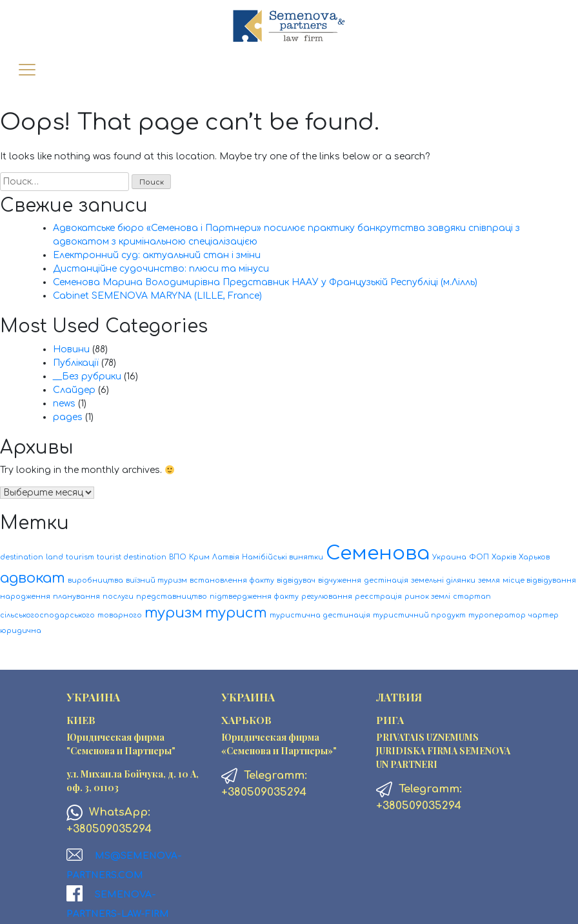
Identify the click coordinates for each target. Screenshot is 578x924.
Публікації (76, 363)
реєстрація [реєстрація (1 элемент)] (378, 597)
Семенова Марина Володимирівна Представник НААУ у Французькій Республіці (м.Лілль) (265, 282)
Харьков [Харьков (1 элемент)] (534, 557)
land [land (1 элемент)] (55, 557)
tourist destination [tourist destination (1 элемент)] (132, 557)
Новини (71, 349)
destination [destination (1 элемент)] (22, 557)
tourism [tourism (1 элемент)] (80, 557)
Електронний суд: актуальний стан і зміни (157, 255)
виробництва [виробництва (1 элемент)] (95, 580)
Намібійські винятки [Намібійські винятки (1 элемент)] (283, 557)
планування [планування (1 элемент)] (76, 597)
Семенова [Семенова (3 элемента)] (378, 553)
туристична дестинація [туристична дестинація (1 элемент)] (320, 615)
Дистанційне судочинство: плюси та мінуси (161, 269)
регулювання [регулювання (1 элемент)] (327, 597)
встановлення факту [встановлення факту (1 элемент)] (232, 580)
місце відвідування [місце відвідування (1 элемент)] (539, 580)
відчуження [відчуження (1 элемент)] (340, 580)
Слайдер (74, 390)
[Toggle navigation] (27, 71)
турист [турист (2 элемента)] (236, 613)
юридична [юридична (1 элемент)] (21, 631)
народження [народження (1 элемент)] (25, 597)
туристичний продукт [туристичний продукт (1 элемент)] (419, 615)
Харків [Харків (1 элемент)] (504, 557)
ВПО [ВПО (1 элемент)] (178, 557)
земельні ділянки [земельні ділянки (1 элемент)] (443, 580)
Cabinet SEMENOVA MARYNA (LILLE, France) (157, 296)
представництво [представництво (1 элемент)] (172, 597)
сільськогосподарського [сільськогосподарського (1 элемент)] (47, 615)
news (64, 404)
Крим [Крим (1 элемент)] (199, 557)
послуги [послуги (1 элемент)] (118, 597)
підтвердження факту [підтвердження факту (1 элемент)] (254, 597)
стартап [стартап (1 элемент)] (472, 597)
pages (68, 417)
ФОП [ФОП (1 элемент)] (479, 557)
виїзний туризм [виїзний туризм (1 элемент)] (156, 580)
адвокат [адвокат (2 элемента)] (33, 578)
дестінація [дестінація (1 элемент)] (386, 580)
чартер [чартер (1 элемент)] (543, 615)
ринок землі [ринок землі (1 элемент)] (427, 597)
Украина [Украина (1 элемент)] (449, 557)
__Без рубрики (87, 377)
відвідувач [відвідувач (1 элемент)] (296, 580)
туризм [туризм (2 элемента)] (174, 613)
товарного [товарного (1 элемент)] (120, 615)
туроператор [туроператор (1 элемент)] (497, 615)
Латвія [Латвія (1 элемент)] (226, 557)
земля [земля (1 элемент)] (489, 580)
